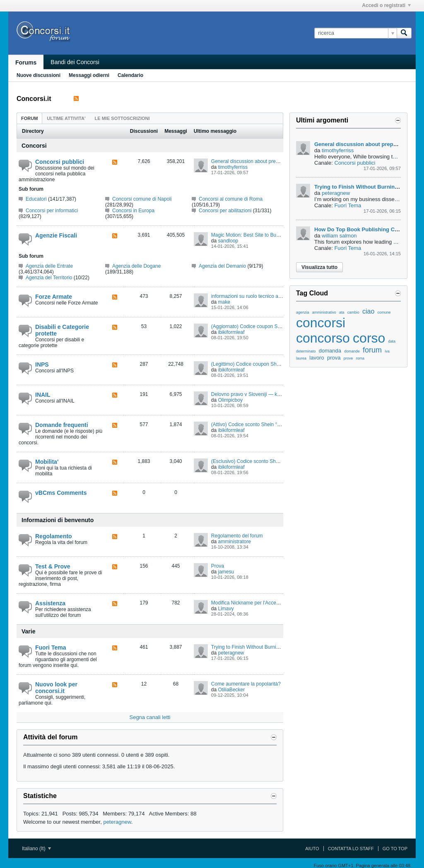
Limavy (226, 609)
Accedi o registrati (386, 5)
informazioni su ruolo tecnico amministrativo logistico (269, 296)
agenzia (303, 312)
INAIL (43, 395)
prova (334, 358)
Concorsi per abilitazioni (225, 211)
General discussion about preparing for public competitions (276, 161)
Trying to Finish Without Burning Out (251, 647)
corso (369, 338)
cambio (353, 312)
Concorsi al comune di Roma (231, 199)
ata (342, 312)
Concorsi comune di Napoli (142, 199)
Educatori (36, 199)
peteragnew (231, 653)
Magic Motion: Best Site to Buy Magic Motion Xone (267, 235)
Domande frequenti (62, 425)
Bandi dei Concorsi (75, 62)
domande (352, 351)
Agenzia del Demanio (222, 266)
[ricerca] (355, 33)
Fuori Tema (51, 647)
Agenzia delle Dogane (136, 266)
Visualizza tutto (319, 267)
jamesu (226, 572)
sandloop (228, 241)
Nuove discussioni (39, 75)
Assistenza (50, 603)
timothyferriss (233, 167)
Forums (26, 62)
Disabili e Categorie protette (62, 330)
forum (372, 350)
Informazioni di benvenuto (58, 520)
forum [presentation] (29, 118)
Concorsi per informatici (52, 211)
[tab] (29, 118)
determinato (306, 351)
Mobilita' (47, 462)
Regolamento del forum (237, 536)
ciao (368, 311)
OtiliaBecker (232, 690)
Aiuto (312, 849)
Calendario (130, 75)
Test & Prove (53, 566)
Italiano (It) (36, 849)
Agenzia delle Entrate (49, 266)
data (392, 341)
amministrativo (324, 312)
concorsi (321, 323)
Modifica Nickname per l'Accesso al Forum (258, 603)
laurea (301, 358)
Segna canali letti (150, 717)
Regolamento (54, 536)
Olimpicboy (230, 400)
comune (384, 312)
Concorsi (34, 146)
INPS (42, 364)
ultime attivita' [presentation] (66, 118)
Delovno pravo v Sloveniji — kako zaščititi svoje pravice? (273, 394)
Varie (28, 631)
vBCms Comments (61, 493)
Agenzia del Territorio (49, 278)
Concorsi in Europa (133, 211)
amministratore (235, 542)
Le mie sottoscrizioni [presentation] (122, 118)
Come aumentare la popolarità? (246, 684)
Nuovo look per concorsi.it (56, 688)
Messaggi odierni (89, 75)
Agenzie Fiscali (56, 235)
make (224, 302)
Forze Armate (54, 297)
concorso (323, 338)
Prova (218, 566)
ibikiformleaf (231, 332)
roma (360, 358)
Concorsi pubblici (60, 162)
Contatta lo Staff (351, 849)
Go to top (395, 849)
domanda (330, 351)
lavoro (317, 358)
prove (348, 358)
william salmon (339, 236)
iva (387, 351)
